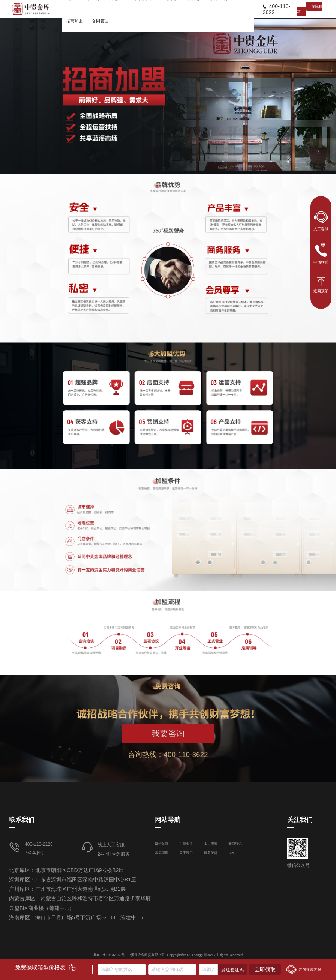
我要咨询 (168, 734)
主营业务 (186, 844)
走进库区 (211, 844)
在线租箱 (310, 9)
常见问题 (162, 853)
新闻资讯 (235, 844)
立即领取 (265, 970)
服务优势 (211, 853)
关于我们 (186, 853)
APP (232, 853)
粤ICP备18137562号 (109, 955)
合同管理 (100, 21)
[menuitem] (75, 21)
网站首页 (162, 844)
